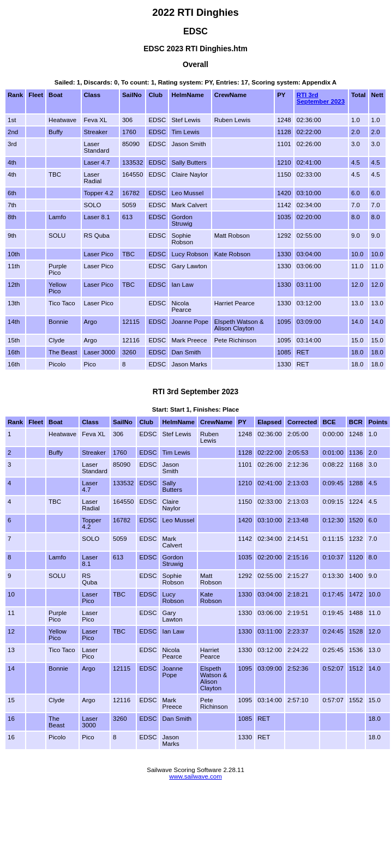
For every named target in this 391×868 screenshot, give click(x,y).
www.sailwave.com (195, 776)
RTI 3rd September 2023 (321, 98)
